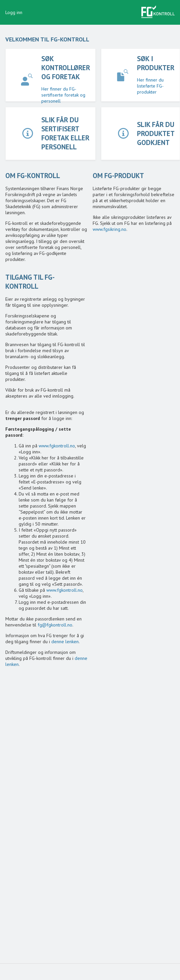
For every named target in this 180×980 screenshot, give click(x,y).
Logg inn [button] (14, 12)
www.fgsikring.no (109, 229)
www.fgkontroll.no (57, 446)
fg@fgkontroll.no (55, 625)
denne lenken (65, 642)
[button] (158, 12)
